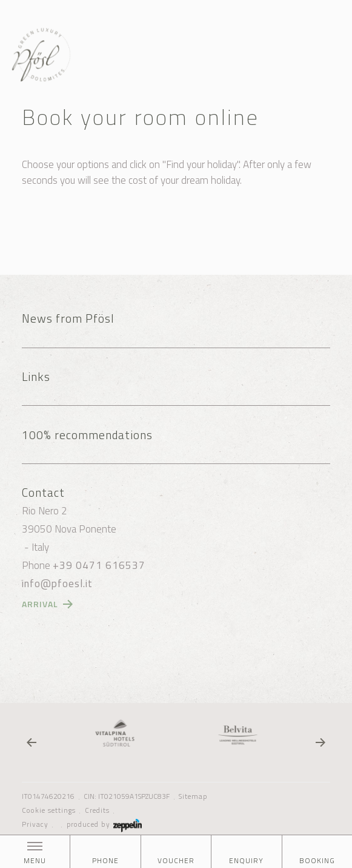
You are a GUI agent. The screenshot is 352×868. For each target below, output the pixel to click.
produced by (104, 824)
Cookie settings (49, 810)
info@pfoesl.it (57, 584)
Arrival (40, 604)
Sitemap (193, 796)
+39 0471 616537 (99, 565)
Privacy (35, 824)
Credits (97, 810)
